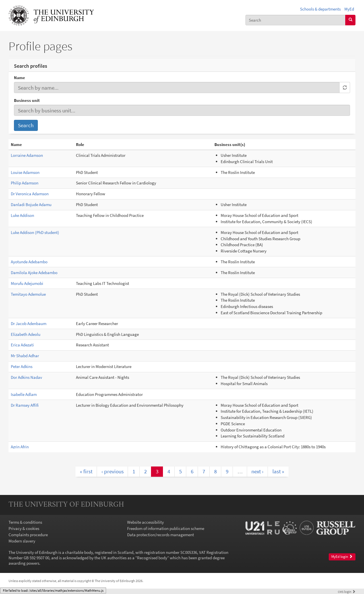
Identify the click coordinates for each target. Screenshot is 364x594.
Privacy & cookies (24, 528)
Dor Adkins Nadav (26, 377)
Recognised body (152, 558)
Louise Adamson (25, 172)
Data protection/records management (161, 535)
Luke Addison (22, 215)
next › (257, 471)
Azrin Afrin (20, 447)
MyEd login (342, 557)
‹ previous (113, 471)
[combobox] (295, 20)
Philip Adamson (25, 183)
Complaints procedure (28, 535)
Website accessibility (145, 522)
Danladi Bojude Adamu (31, 204)
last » (278, 471)
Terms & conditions (25, 522)
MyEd (349, 9)
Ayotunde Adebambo (29, 262)
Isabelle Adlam (24, 394)
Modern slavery (22, 541)
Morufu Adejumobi (27, 283)
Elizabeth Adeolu (26, 334)
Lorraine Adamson (27, 155)
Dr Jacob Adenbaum (29, 323)
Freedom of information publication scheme (166, 528)
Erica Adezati (22, 345)
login (347, 592)
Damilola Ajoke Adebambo (34, 273)
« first (86, 471)
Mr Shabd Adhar (25, 356)
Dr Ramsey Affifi (25, 405)
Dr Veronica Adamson (30, 194)
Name (19, 78)
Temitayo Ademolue (28, 294)
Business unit (27, 100)
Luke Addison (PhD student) (35, 232)
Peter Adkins (22, 366)
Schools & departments (320, 9)
